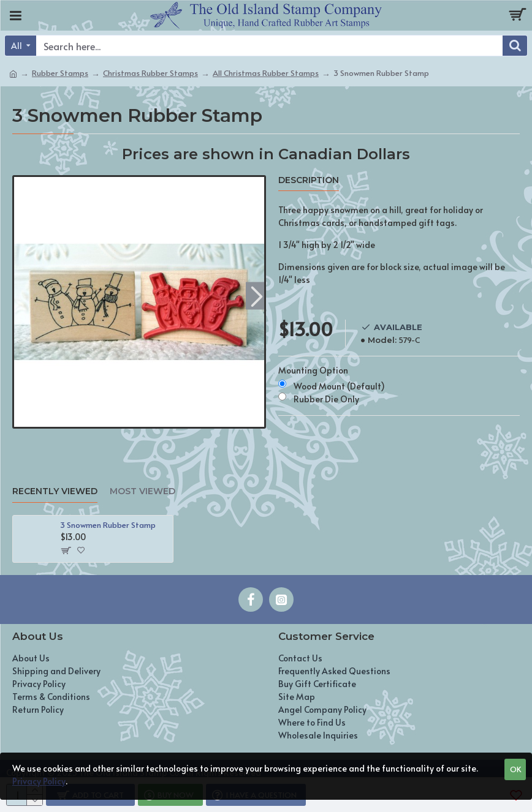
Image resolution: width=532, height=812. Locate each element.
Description (309, 180)
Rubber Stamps (60, 73)
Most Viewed (142, 491)
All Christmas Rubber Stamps (266, 73)
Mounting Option (313, 370)
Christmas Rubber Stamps (150, 73)
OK (515, 769)
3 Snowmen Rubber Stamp (108, 525)
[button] (256, 295)
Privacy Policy (39, 781)
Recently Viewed (55, 491)
